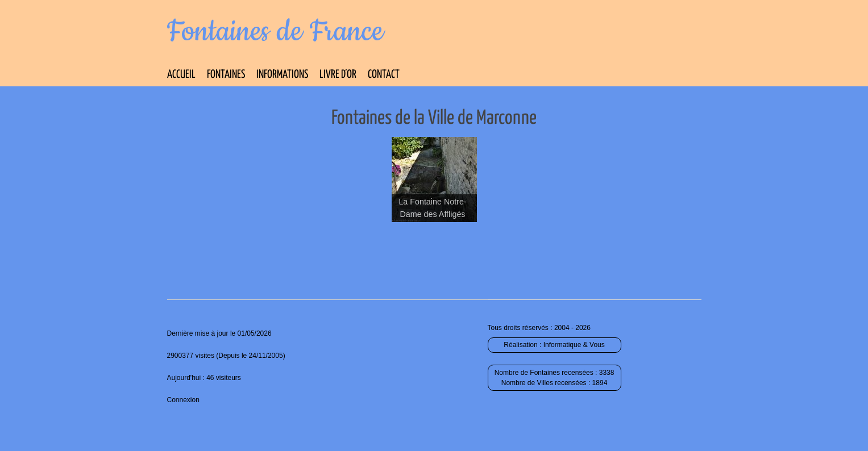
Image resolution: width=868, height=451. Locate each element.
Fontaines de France (275, 32)
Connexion (183, 400)
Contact (384, 75)
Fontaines (226, 75)
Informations (282, 75)
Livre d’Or (338, 75)
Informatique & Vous (574, 345)
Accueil (181, 75)
